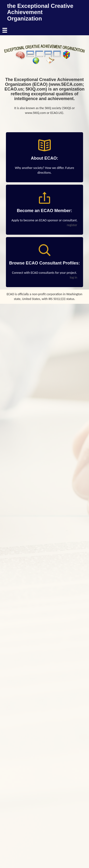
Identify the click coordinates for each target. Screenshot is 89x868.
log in (73, 277)
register (72, 225)
